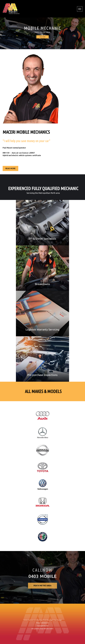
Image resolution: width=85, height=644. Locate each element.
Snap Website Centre (47, 630)
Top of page (58, 621)
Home (25, 621)
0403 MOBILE (42, 578)
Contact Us (32, 621)
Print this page (48, 621)
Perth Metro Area (42, 587)
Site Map (39, 621)
